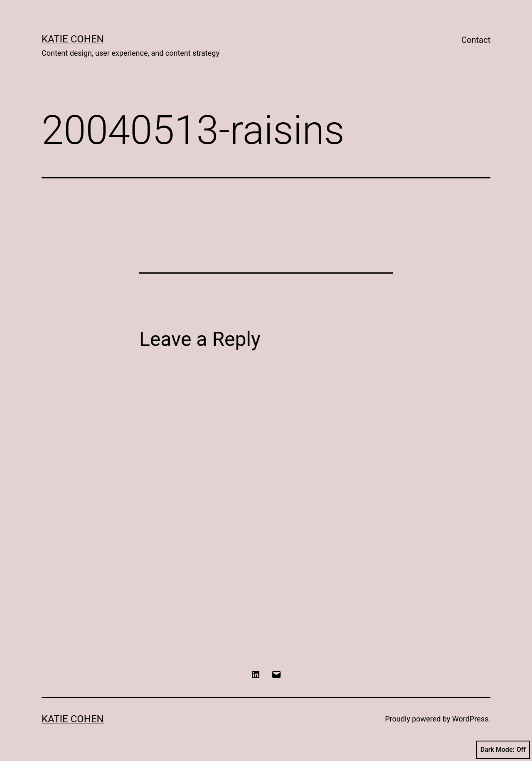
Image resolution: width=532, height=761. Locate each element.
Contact (476, 40)
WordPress (470, 719)
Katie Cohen (73, 39)
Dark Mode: (503, 750)
